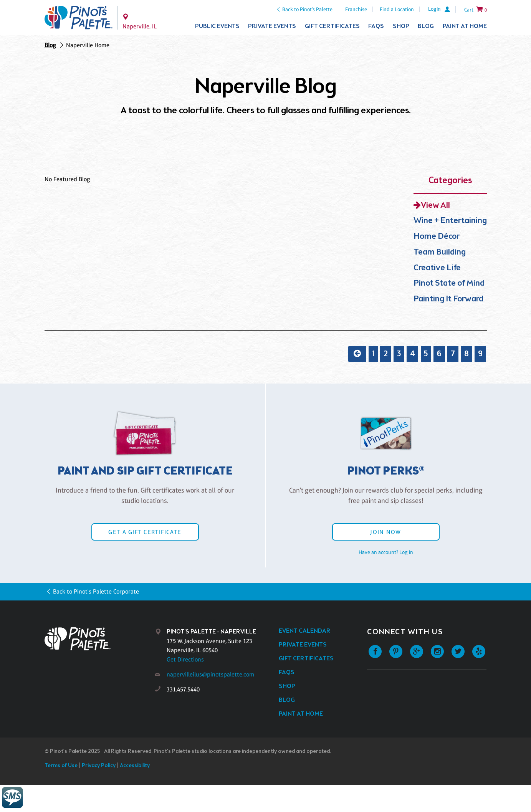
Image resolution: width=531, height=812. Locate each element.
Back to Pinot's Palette (307, 9)
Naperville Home (88, 45)
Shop (401, 26)
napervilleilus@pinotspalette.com (210, 674)
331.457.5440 (183, 689)
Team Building (440, 252)
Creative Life (437, 268)
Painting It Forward (448, 299)
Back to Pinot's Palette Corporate (96, 591)
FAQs (376, 26)
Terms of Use (61, 766)
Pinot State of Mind (449, 284)
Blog (426, 26)
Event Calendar (305, 631)
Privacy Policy (99, 766)
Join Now (385, 532)
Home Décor (437, 237)
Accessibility (135, 766)
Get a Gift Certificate (145, 532)
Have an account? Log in (386, 552)
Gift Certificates (332, 26)
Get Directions (185, 659)
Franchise (356, 9)
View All (435, 206)
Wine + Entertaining (450, 221)
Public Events (217, 26)
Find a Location (397, 9)
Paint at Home (465, 26)
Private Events (272, 26)
